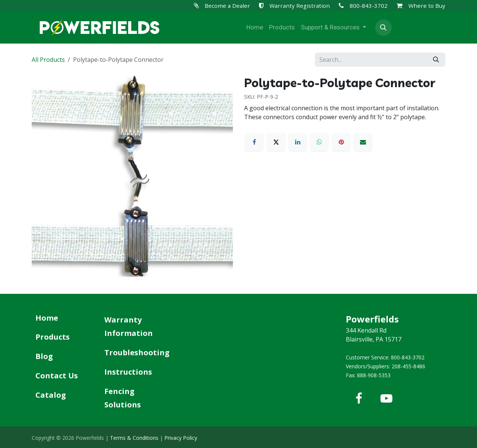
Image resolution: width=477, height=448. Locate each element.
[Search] (436, 60)
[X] (276, 142)
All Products (48, 60)
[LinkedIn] (298, 142)
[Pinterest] (341, 142)
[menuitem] (255, 28)
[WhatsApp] (319, 142)
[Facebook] (254, 142)
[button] (383, 28)
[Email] (363, 142)
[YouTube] (386, 398)
